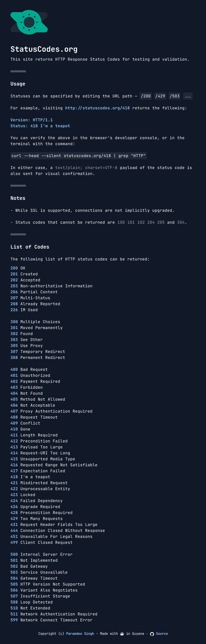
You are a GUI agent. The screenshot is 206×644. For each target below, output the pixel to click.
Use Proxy (27, 346)
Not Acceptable (33, 405)
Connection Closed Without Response (58, 531)
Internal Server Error (42, 554)
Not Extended (30, 608)
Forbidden (27, 387)
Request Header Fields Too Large (54, 525)
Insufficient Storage (40, 596)
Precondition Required (42, 513)
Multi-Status (30, 298)
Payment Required (35, 381)
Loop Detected (32, 602)
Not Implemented (34, 560)
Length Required (34, 435)
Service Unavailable (39, 572)
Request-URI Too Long (40, 453)
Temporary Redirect (38, 352)
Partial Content (34, 292)
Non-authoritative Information (51, 286)
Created (24, 274)
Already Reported (35, 304)
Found (22, 334)
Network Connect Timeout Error (51, 620)
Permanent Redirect (38, 358)
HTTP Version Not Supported (48, 584)
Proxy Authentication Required (51, 411)
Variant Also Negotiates (44, 590)
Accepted (25, 280)
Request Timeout (34, 417)
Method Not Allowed (38, 399)
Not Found (27, 393)
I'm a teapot (30, 477)
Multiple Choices (35, 322)
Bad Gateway (29, 566)
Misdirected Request (39, 483)
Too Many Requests (37, 519)
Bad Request (29, 369)
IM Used (24, 310)
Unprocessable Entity (40, 489)
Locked (23, 495)
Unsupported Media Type (43, 459)
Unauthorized (30, 375)
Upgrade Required (35, 507)
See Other (27, 340)
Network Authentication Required (54, 614)
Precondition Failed (39, 441)
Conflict (25, 423)
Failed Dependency (37, 501)
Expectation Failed (38, 471)
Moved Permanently (37, 328)
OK (18, 268)
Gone (20, 429)
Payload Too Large (37, 447)
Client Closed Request (42, 542)
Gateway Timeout (34, 578)
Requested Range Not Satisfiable (54, 465)
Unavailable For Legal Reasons (51, 537)
